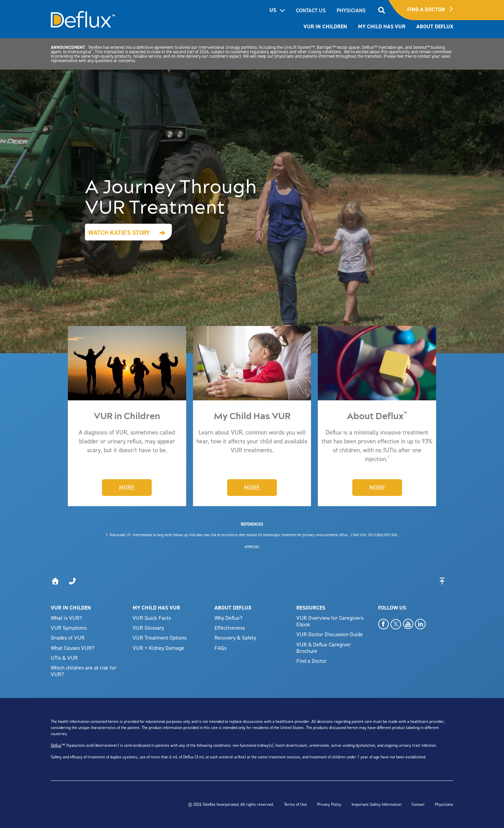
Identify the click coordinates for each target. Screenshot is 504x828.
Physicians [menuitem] (444, 804)
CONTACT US (311, 10)
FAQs (220, 648)
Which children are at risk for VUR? (84, 671)
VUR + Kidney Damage (158, 648)
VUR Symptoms (69, 628)
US (277, 10)
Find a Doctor (312, 661)
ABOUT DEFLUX (233, 608)
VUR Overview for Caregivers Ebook (330, 621)
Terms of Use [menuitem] (295, 804)
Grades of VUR (68, 638)
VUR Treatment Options (160, 638)
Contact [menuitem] (418, 804)
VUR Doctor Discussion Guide (330, 634)
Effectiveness (230, 628)
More (127, 488)
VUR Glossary (148, 628)
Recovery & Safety (235, 638)
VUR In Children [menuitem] (325, 26)
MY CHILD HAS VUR (156, 608)
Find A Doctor (430, 9)
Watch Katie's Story (119, 232)
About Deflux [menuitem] (435, 26)
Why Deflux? (228, 618)
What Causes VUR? (73, 648)
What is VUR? (66, 618)
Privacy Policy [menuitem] (329, 804)
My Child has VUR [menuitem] (382, 26)
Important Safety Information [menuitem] (376, 804)
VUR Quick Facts (152, 618)
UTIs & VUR (64, 658)
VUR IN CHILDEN (71, 608)
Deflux (56, 745)
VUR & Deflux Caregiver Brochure (324, 648)
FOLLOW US (392, 608)
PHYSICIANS (351, 10)
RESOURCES (311, 608)
